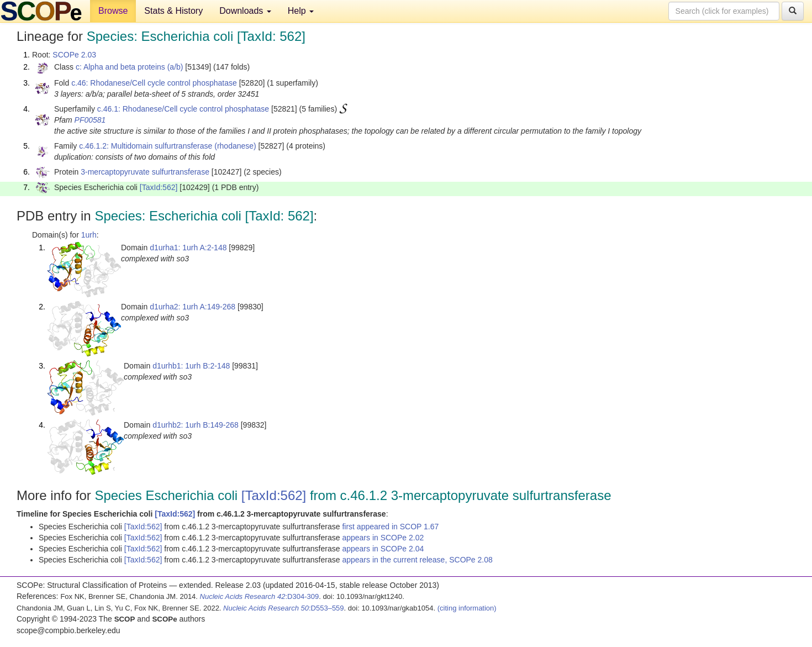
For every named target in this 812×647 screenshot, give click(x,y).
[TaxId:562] (159, 187)
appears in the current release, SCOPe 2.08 (417, 560)
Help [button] (301, 11)
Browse (113, 11)
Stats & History (173, 11)
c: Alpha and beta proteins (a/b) (130, 67)
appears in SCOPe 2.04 (383, 549)
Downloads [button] (245, 11)
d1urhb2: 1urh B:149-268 (196, 425)
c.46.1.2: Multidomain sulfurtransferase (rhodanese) (168, 146)
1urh (89, 235)
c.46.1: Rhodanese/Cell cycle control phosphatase (183, 109)
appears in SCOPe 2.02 (383, 538)
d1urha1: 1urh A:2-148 (188, 248)
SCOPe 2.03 (74, 55)
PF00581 (90, 120)
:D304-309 (260, 596)
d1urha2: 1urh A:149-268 (193, 307)
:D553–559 (284, 608)
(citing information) (467, 608)
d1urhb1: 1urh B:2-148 (191, 366)
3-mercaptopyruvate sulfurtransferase (145, 172)
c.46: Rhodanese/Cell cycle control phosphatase (154, 83)
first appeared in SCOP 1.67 (390, 527)
